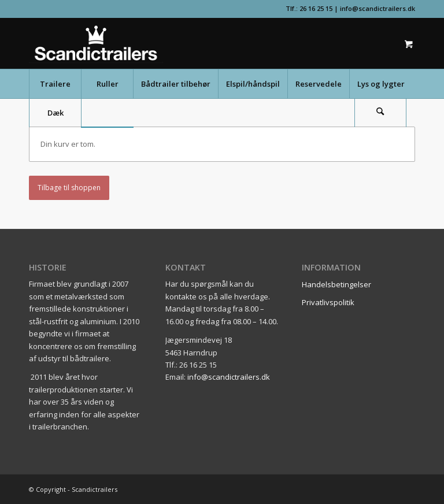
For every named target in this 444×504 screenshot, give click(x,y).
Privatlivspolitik (328, 302)
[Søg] (380, 113)
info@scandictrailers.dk (378, 8)
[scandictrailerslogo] (96, 43)
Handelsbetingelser (336, 284)
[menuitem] (55, 84)
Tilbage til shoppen (69, 188)
